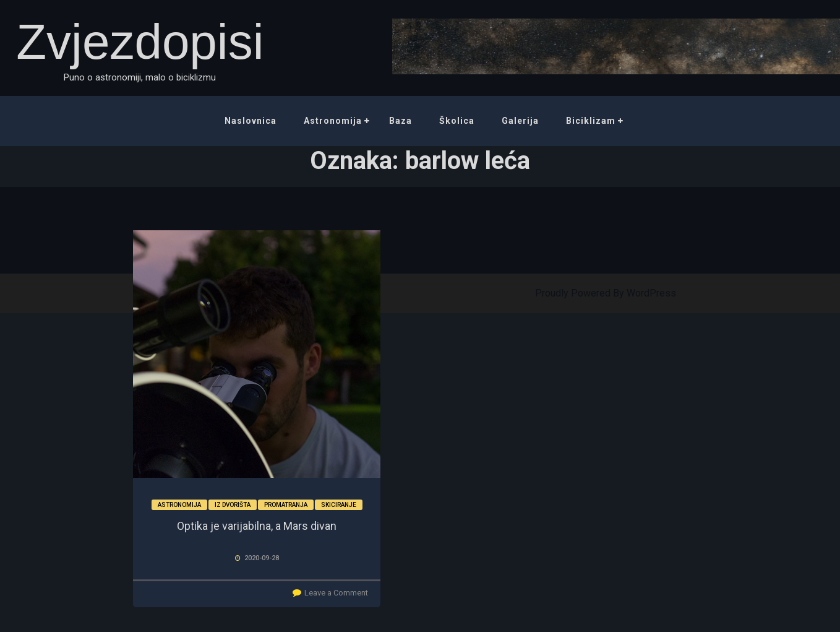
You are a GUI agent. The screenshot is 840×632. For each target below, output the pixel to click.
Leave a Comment (336, 593)
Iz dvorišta (233, 505)
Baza (401, 121)
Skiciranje (339, 505)
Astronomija (333, 121)
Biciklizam (591, 121)
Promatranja (286, 505)
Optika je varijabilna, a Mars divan (257, 526)
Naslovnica (251, 121)
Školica (457, 121)
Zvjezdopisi (140, 42)
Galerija (520, 121)
